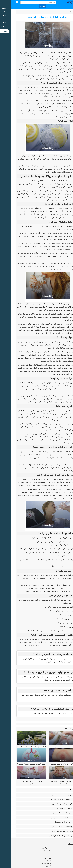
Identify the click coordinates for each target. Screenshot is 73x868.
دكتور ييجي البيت (39, 330)
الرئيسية (64, 12)
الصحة (58, 12)
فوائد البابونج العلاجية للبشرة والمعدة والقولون (20, 747)
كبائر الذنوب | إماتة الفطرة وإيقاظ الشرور (55, 813)
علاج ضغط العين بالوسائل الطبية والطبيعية (53, 747)
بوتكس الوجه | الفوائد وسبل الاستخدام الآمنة (54, 799)
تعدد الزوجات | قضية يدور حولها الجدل (56, 809)
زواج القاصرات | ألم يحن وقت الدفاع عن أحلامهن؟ (52, 836)
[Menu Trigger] (6, 2)
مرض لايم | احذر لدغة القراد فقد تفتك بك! (53, 764)
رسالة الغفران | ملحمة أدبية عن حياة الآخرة (55, 804)
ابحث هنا (31, 6)
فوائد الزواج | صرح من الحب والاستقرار (56, 822)
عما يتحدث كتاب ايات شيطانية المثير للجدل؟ (54, 831)
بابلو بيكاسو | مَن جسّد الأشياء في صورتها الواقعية (53, 818)
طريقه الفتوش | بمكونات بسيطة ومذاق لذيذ (54, 795)
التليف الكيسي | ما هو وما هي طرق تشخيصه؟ (20, 764)
